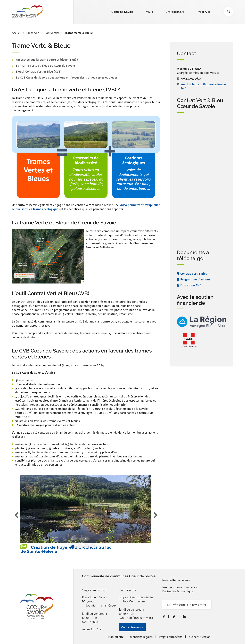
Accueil (17, 33)
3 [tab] (86, 547)
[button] (48, 256)
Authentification (200, 637)
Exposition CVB (191, 285)
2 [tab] (80, 547)
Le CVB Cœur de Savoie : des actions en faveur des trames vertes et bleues (67, 78)
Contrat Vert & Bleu (194, 274)
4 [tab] (93, 547)
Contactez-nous (132, 627)
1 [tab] (73, 547)
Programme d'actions (195, 279)
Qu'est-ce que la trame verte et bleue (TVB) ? (47, 60)
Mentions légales (141, 637)
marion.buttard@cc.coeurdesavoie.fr (204, 86)
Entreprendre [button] (175, 12)
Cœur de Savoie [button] (122, 12)
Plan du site (116, 637)
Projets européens (171, 637)
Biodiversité (52, 33)
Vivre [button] (150, 12)
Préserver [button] (204, 12)
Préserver (32, 33)
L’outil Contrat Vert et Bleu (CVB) (39, 72)
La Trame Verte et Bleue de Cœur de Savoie (45, 66)
